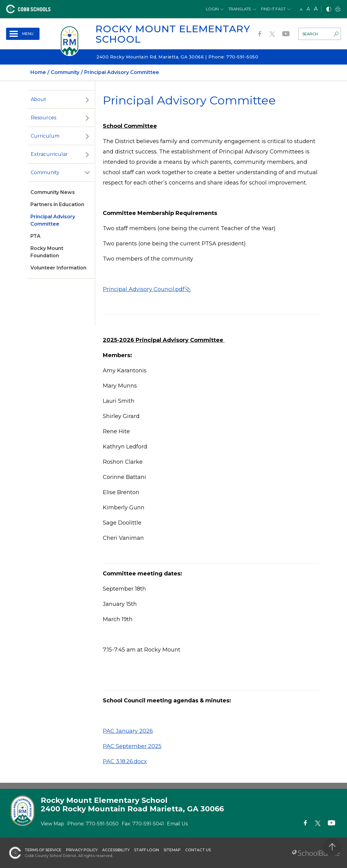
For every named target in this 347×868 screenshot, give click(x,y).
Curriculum (45, 136)
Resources (43, 118)
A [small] (301, 9)
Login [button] (212, 9)
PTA (35, 236)
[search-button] (336, 35)
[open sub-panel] (87, 100)
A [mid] (308, 9)
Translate (240, 9)
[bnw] (329, 10)
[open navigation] (23, 34)
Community (45, 172)
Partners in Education (57, 204)
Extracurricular (49, 154)
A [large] (316, 9)
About (38, 99)
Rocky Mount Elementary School (173, 34)
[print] (338, 10)
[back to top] (332, 847)
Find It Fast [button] (273, 9)
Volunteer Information (58, 268)
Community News (53, 192)
